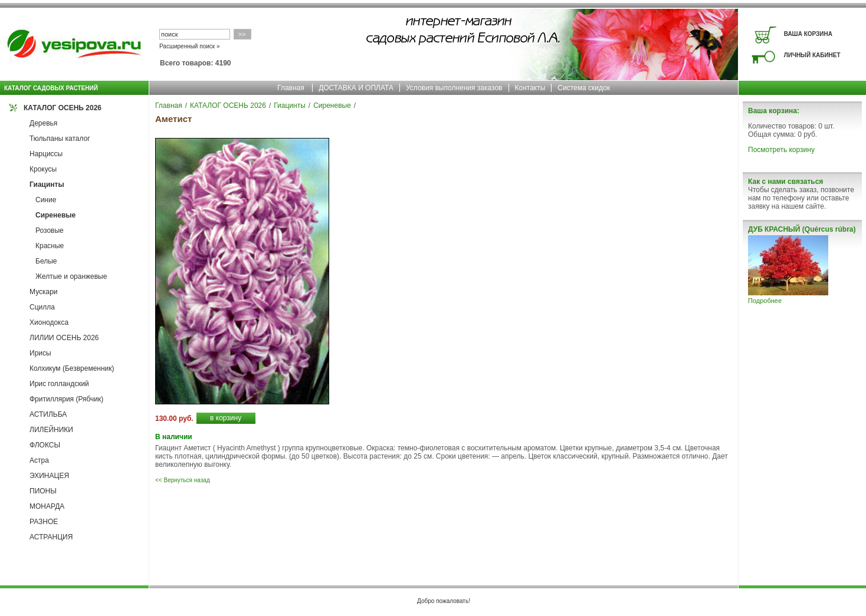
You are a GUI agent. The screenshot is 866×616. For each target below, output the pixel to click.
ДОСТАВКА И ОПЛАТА (356, 88)
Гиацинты (47, 185)
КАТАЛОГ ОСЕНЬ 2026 (63, 108)
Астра (39, 460)
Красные (50, 246)
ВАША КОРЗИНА (808, 34)
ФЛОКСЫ (45, 445)
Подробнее (765, 301)
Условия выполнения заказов (454, 88)
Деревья (43, 123)
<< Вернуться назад (183, 480)
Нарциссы (46, 154)
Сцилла (42, 307)
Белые (46, 261)
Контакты (530, 88)
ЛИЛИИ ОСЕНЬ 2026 (64, 338)
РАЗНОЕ (44, 522)
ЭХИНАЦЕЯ (49, 476)
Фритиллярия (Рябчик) (66, 399)
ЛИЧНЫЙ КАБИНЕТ (812, 55)
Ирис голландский (59, 384)
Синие (46, 200)
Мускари (44, 292)
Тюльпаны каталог (60, 139)
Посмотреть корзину (781, 150)
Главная (291, 88)
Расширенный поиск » (190, 46)
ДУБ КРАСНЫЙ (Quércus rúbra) (802, 229)
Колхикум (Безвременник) (72, 368)
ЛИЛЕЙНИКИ (51, 430)
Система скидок (584, 88)
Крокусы (43, 169)
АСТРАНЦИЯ (51, 537)
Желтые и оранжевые (71, 276)
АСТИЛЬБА (48, 414)
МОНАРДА (47, 506)
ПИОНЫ (43, 491)
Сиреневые (55, 215)
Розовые (50, 230)
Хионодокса (49, 322)
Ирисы (40, 353)
